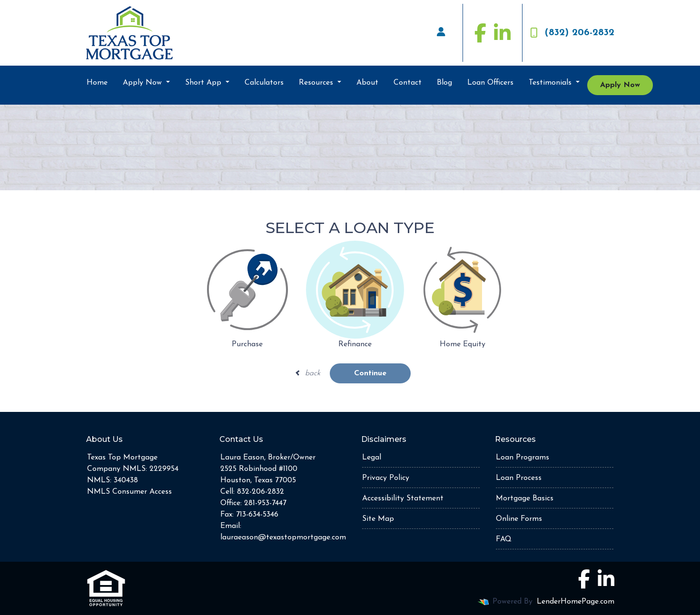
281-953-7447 (265, 503)
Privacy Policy (386, 478)
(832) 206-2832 (572, 33)
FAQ (504, 539)
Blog (444, 83)
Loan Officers (490, 83)
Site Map (378, 519)
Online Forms (519, 519)
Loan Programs (523, 458)
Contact (408, 83)
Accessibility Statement (403, 498)
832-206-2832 (261, 492)
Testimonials (551, 83)
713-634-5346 (257, 515)
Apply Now (143, 83)
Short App (204, 83)
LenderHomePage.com (576, 602)
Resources (317, 83)
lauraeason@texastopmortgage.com (283, 537)
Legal (372, 458)
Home (97, 83)
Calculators (264, 83)
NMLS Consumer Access (129, 492)
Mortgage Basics (525, 498)
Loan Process (519, 478)
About (367, 83)
